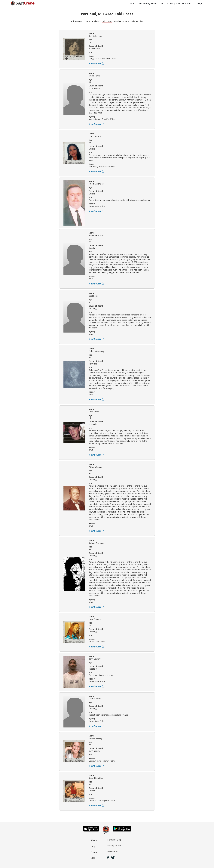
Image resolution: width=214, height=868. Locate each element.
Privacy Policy (114, 846)
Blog (93, 858)
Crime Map (76, 21)
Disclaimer (112, 852)
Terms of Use (114, 840)
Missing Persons (121, 21)
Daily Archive (137, 21)
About (94, 840)
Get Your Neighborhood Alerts (177, 3)
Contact (95, 852)
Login (200, 3)
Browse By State (148, 3)
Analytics (96, 21)
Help (93, 846)
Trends (87, 21)
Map (133, 3)
